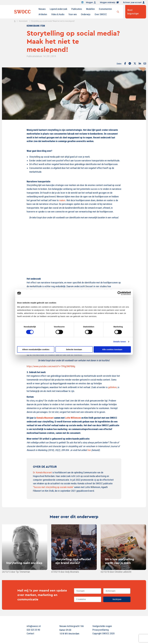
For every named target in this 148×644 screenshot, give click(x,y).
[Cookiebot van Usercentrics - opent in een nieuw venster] (119, 293)
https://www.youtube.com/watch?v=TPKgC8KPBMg (51, 366)
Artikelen (43, 14)
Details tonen (120, 342)
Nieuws (42, 9)
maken (62, 200)
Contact (30, 633)
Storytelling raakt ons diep (24, 563)
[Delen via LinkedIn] (140, 64)
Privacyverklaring (101, 630)
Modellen (90, 9)
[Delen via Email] (145, 64)
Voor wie (73, 14)
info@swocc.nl (34, 626)
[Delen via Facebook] (125, 64)
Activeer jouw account (134, 2)
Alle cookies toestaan (112, 349)
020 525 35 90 (33, 630)
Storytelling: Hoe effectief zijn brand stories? (73, 561)
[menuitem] (42, 9)
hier (89, 450)
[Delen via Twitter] (135, 64)
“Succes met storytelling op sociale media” (53, 487)
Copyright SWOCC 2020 (103, 633)
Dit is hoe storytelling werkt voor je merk (119, 561)
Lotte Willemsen (73, 418)
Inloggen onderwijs (109, 2)
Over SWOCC (101, 14)
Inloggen (91, 2)
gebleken (112, 387)
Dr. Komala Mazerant (42, 472)
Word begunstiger (133, 12)
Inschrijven (117, 599)
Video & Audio (58, 14)
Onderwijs (86, 14)
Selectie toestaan (74, 349)
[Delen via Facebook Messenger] (130, 64)
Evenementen (105, 9)
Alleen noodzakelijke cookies (36, 349)
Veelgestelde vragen (102, 626)
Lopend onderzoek (59, 9)
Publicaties (77, 9)
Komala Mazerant (45, 418)
